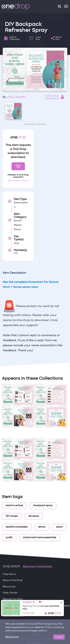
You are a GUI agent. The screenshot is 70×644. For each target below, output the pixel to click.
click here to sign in (18, 181)
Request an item (13, 599)
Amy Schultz (17, 97)
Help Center (10, 593)
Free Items (9, 574)
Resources (9, 587)
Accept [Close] (59, 637)
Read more (12, 637)
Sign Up (18, 166)
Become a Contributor (38, 567)
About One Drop (13, 580)
